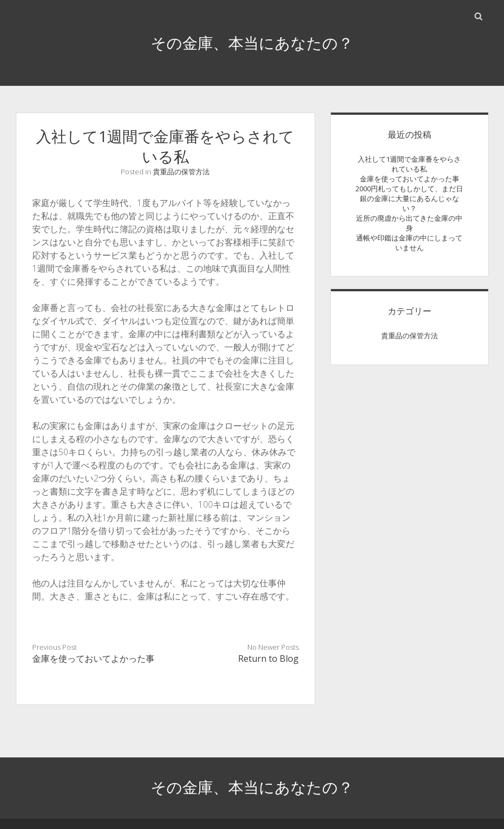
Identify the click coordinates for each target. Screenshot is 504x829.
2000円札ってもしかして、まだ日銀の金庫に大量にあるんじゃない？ (409, 198)
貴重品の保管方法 (181, 172)
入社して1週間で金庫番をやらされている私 (409, 164)
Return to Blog (268, 659)
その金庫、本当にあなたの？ (252, 43)
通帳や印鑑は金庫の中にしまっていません (409, 243)
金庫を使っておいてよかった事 (93, 659)
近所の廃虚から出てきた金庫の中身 (409, 223)
